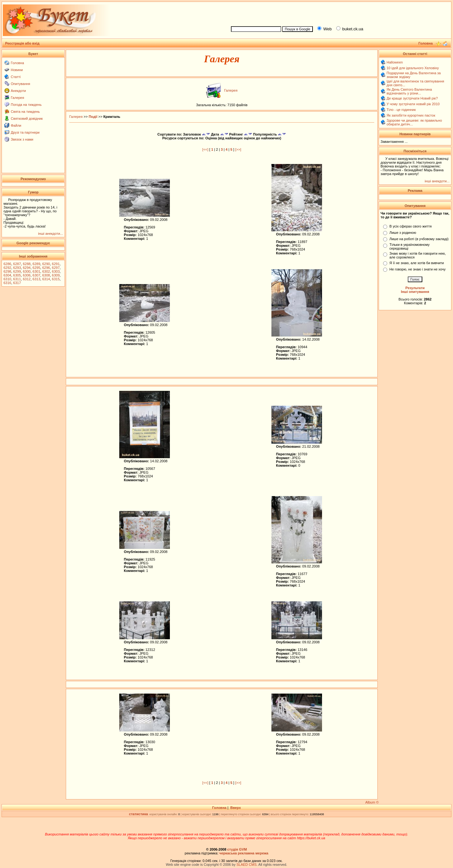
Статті (16, 77)
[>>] (238, 149)
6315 (56, 279)
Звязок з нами (22, 139)
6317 (17, 283)
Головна (17, 63)
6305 (17, 275)
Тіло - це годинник (401, 110)
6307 (36, 275)
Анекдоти (18, 91)
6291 (56, 264)
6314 (46, 279)
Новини (17, 70)
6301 (36, 271)
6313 (36, 279)
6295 (36, 268)
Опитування (20, 84)
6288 (27, 264)
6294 (27, 268)
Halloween (395, 62)
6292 (7, 268)
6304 (7, 275)
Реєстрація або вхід (22, 43)
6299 (17, 271)
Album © (372, 802)
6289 (36, 264)
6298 (7, 271)
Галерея (17, 98)
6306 (27, 275)
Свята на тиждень (25, 112)
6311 (17, 279)
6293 (17, 268)
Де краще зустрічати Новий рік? (412, 98)
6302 (46, 271)
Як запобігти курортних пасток (411, 115)
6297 (56, 268)
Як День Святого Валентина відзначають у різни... (409, 91)
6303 (56, 271)
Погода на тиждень (26, 105)
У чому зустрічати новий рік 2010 (413, 104)
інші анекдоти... (50, 234)
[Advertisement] (338, 13)
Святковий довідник (27, 118)
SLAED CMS (246, 865)
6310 (7, 279)
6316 (7, 283)
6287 (17, 264)
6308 (46, 275)
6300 (27, 271)
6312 (27, 279)
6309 (56, 275)
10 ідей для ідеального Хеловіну (413, 68)
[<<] (205, 149)
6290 (46, 264)
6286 (7, 264)
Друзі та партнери (25, 132)
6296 (46, 268)
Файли (16, 125)
